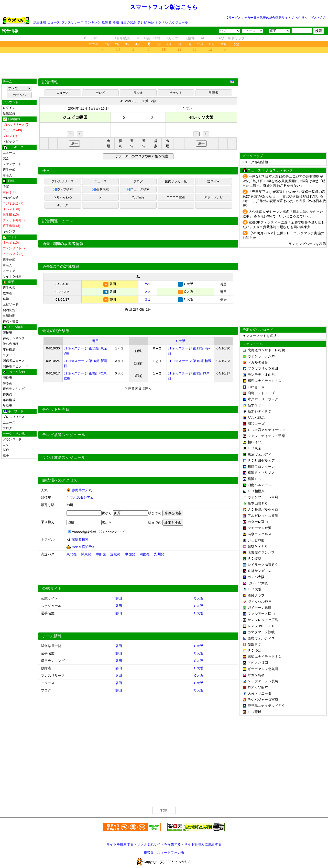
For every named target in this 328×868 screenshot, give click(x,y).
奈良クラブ (256, 595)
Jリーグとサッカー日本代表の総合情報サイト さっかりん (267, 18)
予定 (236, 44)
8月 (179, 44)
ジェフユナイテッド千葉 (266, 436)
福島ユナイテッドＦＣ (265, 381)
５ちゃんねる (63, 197)
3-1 (148, 299)
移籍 (116, 22)
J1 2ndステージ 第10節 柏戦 (190, 360)
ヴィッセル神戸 (260, 601)
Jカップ (173, 38)
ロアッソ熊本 (258, 687)
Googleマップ (114, 531)
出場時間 (9, 316)
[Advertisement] (164, 66)
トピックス (11, 142)
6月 (159, 44)
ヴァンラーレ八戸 (261, 356)
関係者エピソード (15, 366)
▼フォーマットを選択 (260, 336)
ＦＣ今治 (254, 650)
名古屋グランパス (261, 552)
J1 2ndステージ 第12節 (138, 101)
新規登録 (9, 113)
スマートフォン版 (171, 852)
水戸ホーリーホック (263, 399)
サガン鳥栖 (256, 675)
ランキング (92, 22)
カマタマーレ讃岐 (261, 632)
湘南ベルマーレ (260, 485)
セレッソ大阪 (258, 583)
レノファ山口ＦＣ (261, 626)
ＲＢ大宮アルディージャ (266, 430)
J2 (95, 38)
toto (151, 22)
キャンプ (9, 231)
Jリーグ (63, 205)
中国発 (130, 553)
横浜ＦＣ (254, 479)
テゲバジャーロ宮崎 (263, 700)
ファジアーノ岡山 (261, 614)
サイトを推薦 (12, 276)
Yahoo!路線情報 (84, 531)
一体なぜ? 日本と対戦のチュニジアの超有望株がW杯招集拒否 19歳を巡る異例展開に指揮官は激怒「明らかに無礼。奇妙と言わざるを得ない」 (284, 181)
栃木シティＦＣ (260, 411)
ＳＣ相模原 (256, 491)
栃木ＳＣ (254, 405)
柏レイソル (256, 442)
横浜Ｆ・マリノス (261, 473)
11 (179, 50)
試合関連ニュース (58, 221)
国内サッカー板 (176, 181)
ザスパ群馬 (256, 418)
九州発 (159, 553)
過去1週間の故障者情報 (63, 244)
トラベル (161, 22)
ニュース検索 (138, 190)
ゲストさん (318, 18)
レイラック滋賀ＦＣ (263, 565)
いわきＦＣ (256, 387)
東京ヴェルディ (260, 454)
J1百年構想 (121, 38)
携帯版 (149, 852)
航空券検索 (80, 539)
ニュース (54, 22)
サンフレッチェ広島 (263, 620)
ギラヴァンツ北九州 (263, 669)
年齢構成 (9, 349)
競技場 (8, 333)
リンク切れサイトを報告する (159, 844)
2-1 (148, 284)
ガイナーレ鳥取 (260, 608)
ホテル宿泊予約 (84, 546)
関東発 (86, 553)
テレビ (142, 22)
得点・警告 (11, 321)
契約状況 (9, 310)
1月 (107, 44)
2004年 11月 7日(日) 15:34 (89, 108)
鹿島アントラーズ (261, 393)
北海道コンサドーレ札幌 (266, 350)
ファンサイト (12, 164)
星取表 (8, 406)
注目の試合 (128, 22)
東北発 (72, 553)
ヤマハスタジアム (80, 497)
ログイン (9, 108)
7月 (169, 44)
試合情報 (50, 82)
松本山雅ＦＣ (258, 503)
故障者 (107, 22)
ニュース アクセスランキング (270, 170)
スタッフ (9, 355)
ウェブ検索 (63, 190)
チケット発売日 (56, 409)
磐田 (96, 340)
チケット (176, 93)
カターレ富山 (258, 522)
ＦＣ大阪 (254, 589)
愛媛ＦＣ (254, 644)
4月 (138, 44)
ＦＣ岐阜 (254, 559)
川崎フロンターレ (261, 467)
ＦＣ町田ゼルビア (261, 460)
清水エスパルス (260, 534)
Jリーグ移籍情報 (255, 162)
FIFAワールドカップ (229, 38)
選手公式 (9, 170)
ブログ (8, 428)
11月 (212, 44)
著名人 (8, 175)
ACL (204, 38)
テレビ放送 (11, 198)
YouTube (138, 197)
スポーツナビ (214, 197)
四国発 (145, 553)
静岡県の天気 (82, 489)
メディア (9, 271)
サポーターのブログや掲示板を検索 (141, 156)
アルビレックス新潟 (263, 516)
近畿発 (115, 553)
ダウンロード (12, 439)
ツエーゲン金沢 (260, 528)
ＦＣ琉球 (254, 712)
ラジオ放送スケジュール (64, 457)
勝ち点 (8, 383)
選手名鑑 (9, 288)
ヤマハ (188, 108)
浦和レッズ (256, 424)
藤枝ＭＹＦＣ (258, 546)
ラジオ (138, 93)
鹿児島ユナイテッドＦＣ (266, 706)
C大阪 (181, 340)
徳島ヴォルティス (261, 638)
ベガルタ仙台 (258, 362)
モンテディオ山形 (261, 375)
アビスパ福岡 (258, 663)
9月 (189, 44)
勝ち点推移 (11, 344)
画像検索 (100, 190)
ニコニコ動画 (176, 197)
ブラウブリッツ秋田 (263, 368)
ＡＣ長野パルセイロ (263, 509)
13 (210, 50)
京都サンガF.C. (259, 571)
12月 (224, 44)
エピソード (11, 304)
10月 (200, 44)
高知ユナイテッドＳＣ (265, 657)
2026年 (94, 44)
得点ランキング (14, 338)
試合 (6, 158)
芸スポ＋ (214, 181)
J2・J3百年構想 (148, 38)
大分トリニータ (260, 693)
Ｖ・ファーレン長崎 (263, 681)
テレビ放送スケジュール (64, 434)
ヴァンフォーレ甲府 (263, 497)
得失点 (8, 394)
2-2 (148, 291)
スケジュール (178, 22)
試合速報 (40, 22)
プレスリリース (72, 22)
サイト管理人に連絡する (203, 844)
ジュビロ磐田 (258, 540)
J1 (85, 38)
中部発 (101, 553)
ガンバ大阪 (256, 577)
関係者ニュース (14, 361)
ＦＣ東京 (254, 448)
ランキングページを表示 (307, 244)
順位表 (8, 378)
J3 (105, 38)
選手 (6, 455)
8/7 (118, 50)
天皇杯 (190, 38)
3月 (128, 44)
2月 (117, 44)
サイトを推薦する (120, 844)
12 (195, 50)
